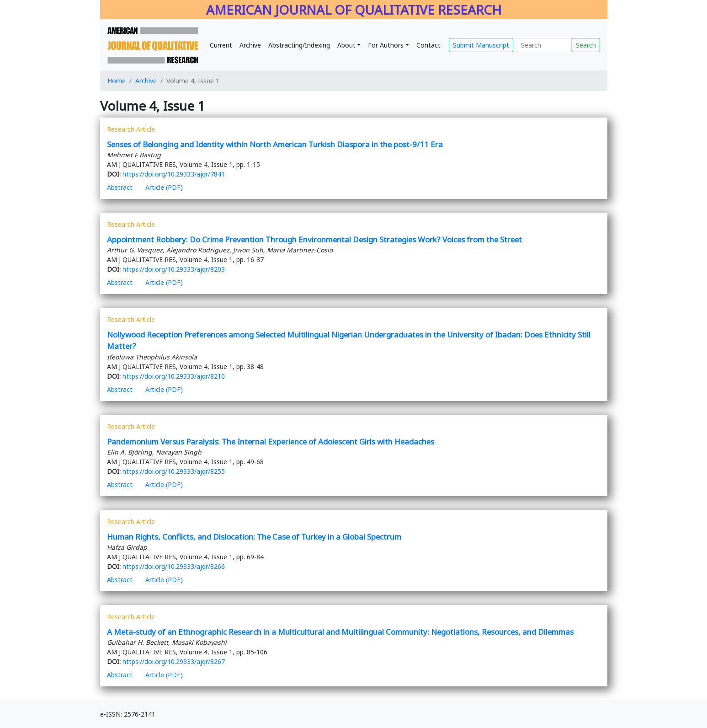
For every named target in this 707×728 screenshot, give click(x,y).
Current (221, 45)
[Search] (544, 45)
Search (586, 45)
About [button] (346, 45)
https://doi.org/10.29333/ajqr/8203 (174, 269)
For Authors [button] (386, 45)
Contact (428, 45)
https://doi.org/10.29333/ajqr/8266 (174, 566)
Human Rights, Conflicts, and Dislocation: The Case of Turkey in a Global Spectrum (255, 537)
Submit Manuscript (481, 45)
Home (117, 81)
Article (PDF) (164, 187)
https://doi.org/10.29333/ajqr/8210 (174, 376)
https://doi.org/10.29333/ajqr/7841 (174, 174)
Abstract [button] (120, 187)
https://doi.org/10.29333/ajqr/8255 (174, 471)
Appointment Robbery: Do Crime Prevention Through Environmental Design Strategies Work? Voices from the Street (314, 239)
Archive (250, 45)
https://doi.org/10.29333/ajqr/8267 (174, 661)
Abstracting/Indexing (299, 45)
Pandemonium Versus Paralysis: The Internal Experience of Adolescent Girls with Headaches (271, 442)
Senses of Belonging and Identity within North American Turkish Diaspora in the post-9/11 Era (275, 144)
